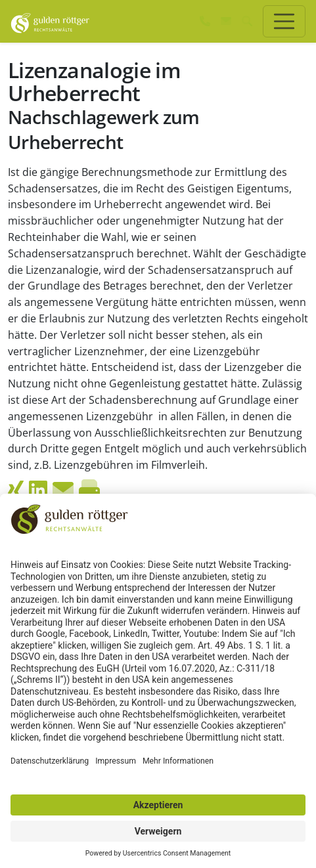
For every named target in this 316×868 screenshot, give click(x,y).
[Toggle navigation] (284, 21)
